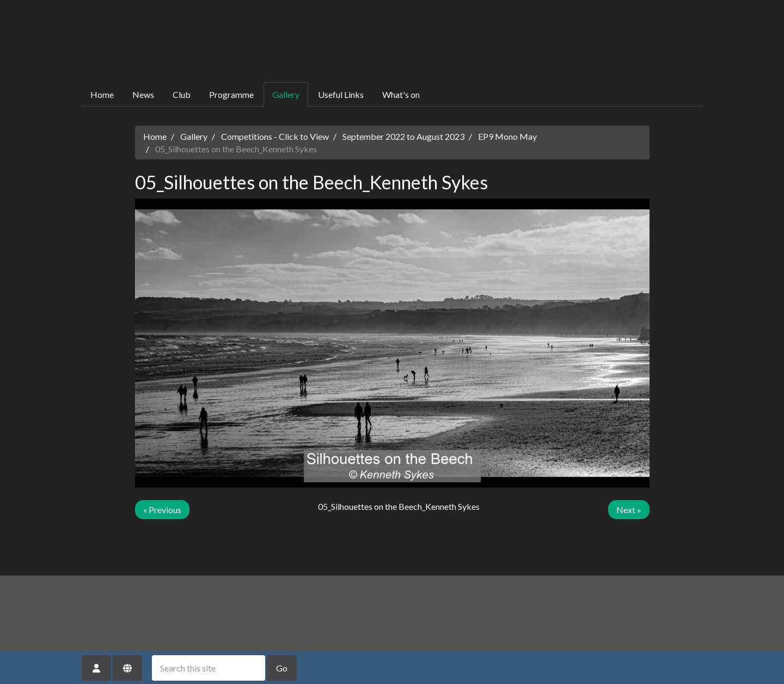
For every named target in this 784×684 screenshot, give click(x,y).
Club (182, 94)
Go (282, 668)
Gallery (286, 94)
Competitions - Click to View (275, 136)
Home (102, 94)
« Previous (162, 510)
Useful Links (341, 94)
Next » (629, 510)
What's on (401, 94)
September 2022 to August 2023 (403, 136)
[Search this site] (209, 668)
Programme (231, 94)
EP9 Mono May (507, 136)
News (143, 94)
